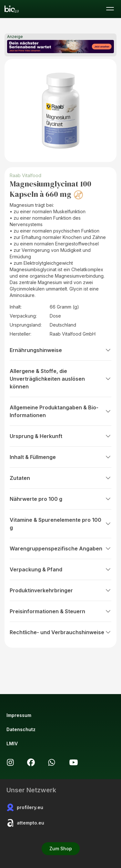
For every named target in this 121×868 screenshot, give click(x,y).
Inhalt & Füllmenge (60, 457)
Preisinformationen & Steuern (60, 611)
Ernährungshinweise (60, 350)
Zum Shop (61, 849)
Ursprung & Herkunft (60, 436)
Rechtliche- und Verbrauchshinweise (60, 632)
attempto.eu (25, 823)
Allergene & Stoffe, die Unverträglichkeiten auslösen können (60, 379)
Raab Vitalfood (25, 175)
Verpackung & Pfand (60, 569)
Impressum (19, 715)
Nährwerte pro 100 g (60, 499)
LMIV (12, 744)
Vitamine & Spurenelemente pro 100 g (60, 524)
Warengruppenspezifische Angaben (60, 548)
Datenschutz (21, 729)
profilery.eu (25, 807)
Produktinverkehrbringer (60, 590)
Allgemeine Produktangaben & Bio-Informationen (60, 411)
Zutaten (60, 478)
